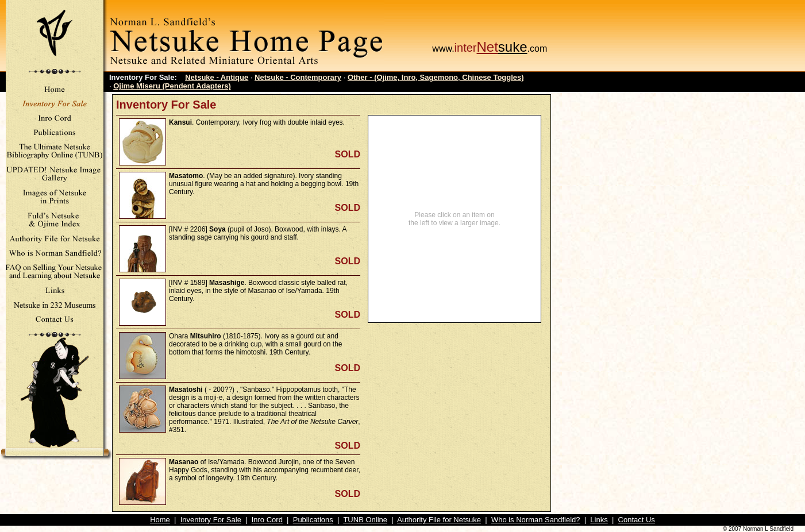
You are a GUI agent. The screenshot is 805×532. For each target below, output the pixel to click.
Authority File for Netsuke (439, 520)
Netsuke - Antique (217, 77)
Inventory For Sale (211, 520)
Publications (313, 520)
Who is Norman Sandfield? (536, 520)
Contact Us (637, 520)
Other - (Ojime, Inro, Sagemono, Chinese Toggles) (436, 77)
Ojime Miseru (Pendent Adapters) (172, 86)
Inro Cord (267, 520)
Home (160, 520)
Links (599, 520)
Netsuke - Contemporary (298, 77)
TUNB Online (365, 520)
